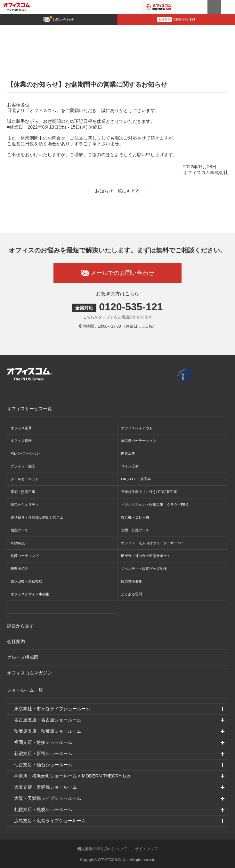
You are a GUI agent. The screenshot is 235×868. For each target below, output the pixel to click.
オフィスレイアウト (137, 428)
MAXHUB (18, 543)
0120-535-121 (176, 19)
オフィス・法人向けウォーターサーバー (153, 543)
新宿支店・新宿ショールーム (43, 753)
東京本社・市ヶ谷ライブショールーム (52, 709)
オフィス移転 (21, 441)
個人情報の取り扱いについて (102, 849)
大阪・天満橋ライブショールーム (48, 798)
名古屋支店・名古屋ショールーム (48, 720)
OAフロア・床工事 (136, 479)
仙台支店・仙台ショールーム (43, 765)
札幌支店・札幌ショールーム (43, 809)
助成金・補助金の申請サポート (146, 556)
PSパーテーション (25, 453)
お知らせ (78, 31)
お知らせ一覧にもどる (117, 191)
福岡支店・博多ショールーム (43, 742)
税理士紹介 (19, 569)
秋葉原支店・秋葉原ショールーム (48, 731)
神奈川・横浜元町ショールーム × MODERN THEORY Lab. (73, 776)
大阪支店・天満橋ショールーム (45, 787)
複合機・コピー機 (135, 517)
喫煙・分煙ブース (135, 530)
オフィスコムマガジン (29, 673)
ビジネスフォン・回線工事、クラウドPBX (154, 505)
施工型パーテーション (139, 441)
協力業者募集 (132, 581)
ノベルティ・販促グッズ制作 (144, 569)
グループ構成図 (23, 657)
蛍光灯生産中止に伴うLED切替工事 (149, 492)
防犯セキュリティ (25, 505)
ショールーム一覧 (25, 690)
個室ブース (19, 530)
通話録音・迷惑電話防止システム (37, 517)
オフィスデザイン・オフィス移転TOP (37, 31)
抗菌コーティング (25, 556)
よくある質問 (132, 594)
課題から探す (20, 626)
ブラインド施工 (23, 466)
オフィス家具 (21, 428)
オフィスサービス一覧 (29, 409)
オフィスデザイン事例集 (30, 594)
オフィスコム (17, 7)
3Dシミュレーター (185, 7)
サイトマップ (146, 849)
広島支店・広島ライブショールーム (50, 821)
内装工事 (128, 453)
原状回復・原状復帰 (26, 581)
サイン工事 (130, 466)
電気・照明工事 (23, 492)
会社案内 (16, 641)
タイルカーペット (25, 479)
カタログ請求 (214, 7)
